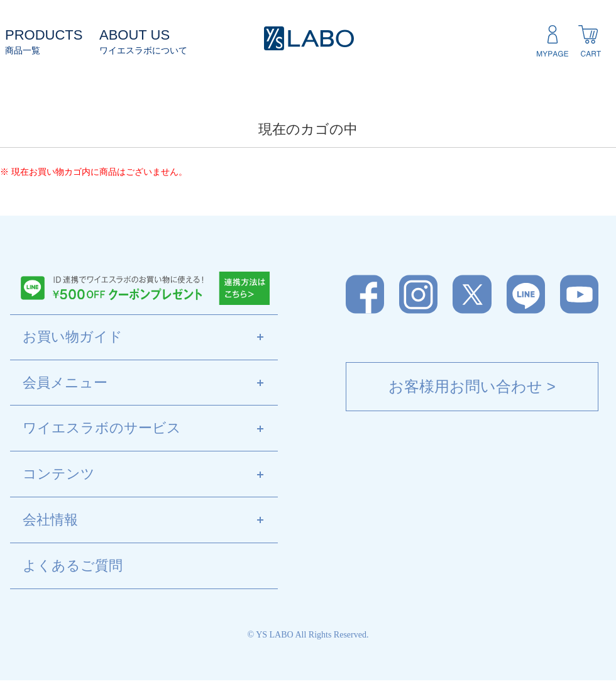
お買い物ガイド (150, 338)
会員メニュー (150, 384)
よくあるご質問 (73, 566)
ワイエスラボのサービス (150, 429)
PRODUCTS (44, 35)
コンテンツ (150, 475)
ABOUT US (135, 35)
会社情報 (150, 521)
